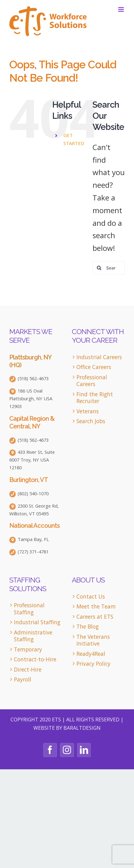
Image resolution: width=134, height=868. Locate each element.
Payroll (23, 679)
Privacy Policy (93, 664)
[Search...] (109, 268)
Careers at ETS (95, 617)
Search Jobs (91, 421)
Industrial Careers (99, 357)
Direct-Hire (28, 670)
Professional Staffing (29, 609)
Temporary (28, 649)
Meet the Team (96, 606)
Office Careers (94, 367)
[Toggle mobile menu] (121, 9)
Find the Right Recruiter (95, 398)
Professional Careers (92, 381)
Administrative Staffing (33, 636)
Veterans (88, 411)
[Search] (99, 268)
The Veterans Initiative (93, 640)
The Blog (88, 627)
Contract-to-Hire (35, 659)
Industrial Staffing (37, 622)
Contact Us (91, 597)
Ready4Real (91, 654)
